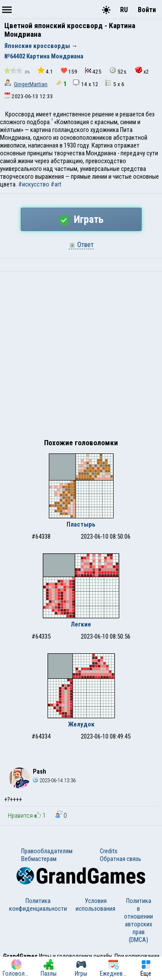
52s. (118, 71)
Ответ (81, 245)
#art (56, 184)
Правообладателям (47, 851)
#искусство (34, 184)
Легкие (81, 624)
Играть (81, 219)
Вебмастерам (39, 859)
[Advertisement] (81, 357)
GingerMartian (31, 84)
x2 (142, 71)
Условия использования (95, 905)
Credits (109, 851)
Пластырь (81, 524)
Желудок (81, 724)
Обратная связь (121, 859)
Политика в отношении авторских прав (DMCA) (138, 920)
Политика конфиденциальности (38, 905)
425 (93, 71)
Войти (147, 10)
